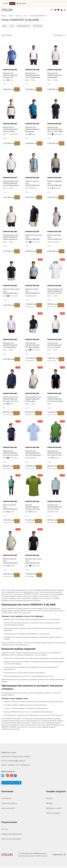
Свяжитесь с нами (9, 753)
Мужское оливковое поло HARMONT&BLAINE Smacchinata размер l (55, 184)
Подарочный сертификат (12, 835)
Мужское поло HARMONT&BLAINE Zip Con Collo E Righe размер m (55, 130)
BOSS (4, 26)
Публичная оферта (9, 804)
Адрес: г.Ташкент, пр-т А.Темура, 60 (16, 766)
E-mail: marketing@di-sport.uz (13, 761)
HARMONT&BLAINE (23, 26)
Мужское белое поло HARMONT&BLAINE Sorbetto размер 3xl (11, 237)
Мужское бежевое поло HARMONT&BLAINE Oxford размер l (54, 238)
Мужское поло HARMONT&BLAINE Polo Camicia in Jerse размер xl (10, 454)
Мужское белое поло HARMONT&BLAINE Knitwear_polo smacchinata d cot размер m (33, 400)
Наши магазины (8, 809)
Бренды (49, 804)
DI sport (5, 3)
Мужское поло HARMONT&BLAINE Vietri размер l (54, 75)
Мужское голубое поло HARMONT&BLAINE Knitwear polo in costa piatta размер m (33, 292)
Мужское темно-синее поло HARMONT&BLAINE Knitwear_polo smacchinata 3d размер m (33, 562)
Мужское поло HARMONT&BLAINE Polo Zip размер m (10, 345)
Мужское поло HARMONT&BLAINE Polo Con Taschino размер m (54, 346)
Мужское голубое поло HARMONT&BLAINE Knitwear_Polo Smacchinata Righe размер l (32, 184)
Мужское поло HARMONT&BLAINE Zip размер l (32, 129)
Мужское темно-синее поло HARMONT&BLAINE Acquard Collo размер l (33, 238)
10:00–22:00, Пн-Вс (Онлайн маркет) (16, 757)
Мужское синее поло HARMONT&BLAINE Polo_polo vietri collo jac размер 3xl (11, 400)
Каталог (11, 16)
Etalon (12, 3)
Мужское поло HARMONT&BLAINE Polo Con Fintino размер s (54, 508)
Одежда (19, 16)
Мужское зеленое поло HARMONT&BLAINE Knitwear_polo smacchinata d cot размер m (10, 562)
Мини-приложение (11, 783)
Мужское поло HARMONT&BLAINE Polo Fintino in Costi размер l (54, 454)
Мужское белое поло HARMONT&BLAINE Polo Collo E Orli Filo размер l (55, 292)
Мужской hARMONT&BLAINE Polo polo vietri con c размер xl (33, 508)
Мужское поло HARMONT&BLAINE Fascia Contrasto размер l (10, 130)
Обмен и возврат (53, 814)
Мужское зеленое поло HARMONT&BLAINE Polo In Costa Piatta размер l (10, 508)
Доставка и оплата (54, 809)
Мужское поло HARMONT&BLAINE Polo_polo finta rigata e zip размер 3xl (56, 400)
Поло (25, 16)
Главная (4, 16)
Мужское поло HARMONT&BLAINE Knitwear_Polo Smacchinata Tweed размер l (10, 75)
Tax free (5, 830)
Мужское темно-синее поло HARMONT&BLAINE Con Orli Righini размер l (11, 292)
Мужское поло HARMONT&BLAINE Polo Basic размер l (32, 345)
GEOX (12, 26)
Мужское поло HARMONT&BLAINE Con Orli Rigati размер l (33, 75)
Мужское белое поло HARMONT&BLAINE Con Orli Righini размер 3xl (11, 184)
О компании (6, 799)
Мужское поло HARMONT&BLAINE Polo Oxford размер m (33, 454)
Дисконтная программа (11, 840)
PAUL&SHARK (38, 26)
